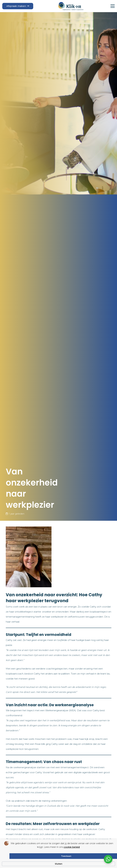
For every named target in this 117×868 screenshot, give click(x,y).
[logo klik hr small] (71, 6)
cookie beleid (72, 847)
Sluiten (59, 864)
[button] (113, 6)
